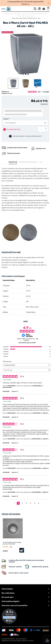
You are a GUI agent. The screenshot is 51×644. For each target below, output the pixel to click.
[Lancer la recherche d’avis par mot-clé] (49, 370)
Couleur (6, 119)
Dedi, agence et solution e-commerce (24, 641)
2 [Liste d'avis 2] (22, 503)
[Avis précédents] (14, 503)
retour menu (47, 641)
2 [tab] (26, 74)
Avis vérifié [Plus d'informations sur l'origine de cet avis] (8, 379)
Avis (41, 162)
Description (13, 162)
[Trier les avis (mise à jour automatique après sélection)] (27, 365)
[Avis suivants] (39, 503)
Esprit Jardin (26, 14)
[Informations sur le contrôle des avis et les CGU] (37, 339)
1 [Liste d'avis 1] (18, 503)
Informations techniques (28, 162)
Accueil (7, 14)
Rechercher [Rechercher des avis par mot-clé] (25, 370)
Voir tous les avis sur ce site (27, 342)
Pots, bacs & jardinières (39, 14)
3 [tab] (28, 74)
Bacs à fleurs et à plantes (26, 16)
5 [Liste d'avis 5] (35, 503)
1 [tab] (23, 74)
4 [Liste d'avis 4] (31, 503)
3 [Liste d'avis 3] (26, 503)
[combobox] (25, 123)
